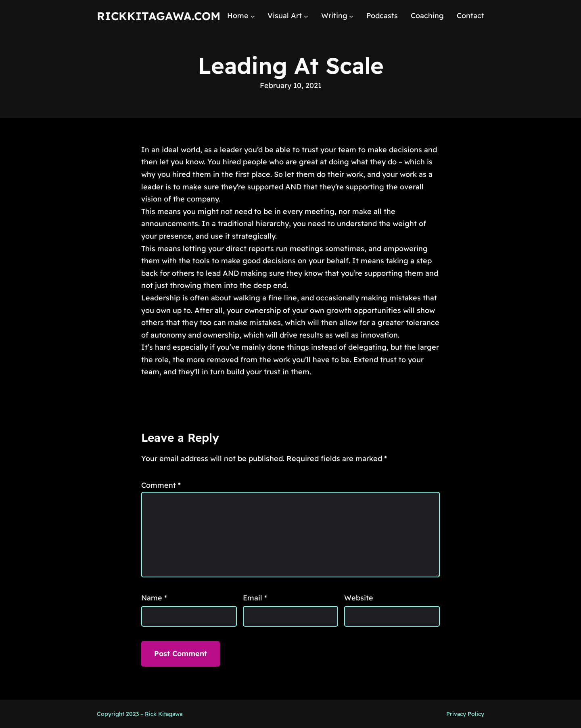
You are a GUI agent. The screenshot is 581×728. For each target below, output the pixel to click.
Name (154, 598)
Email (255, 598)
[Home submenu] (253, 16)
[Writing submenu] (351, 16)
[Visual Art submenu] (306, 16)
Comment (161, 485)
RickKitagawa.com (159, 16)
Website (359, 598)
